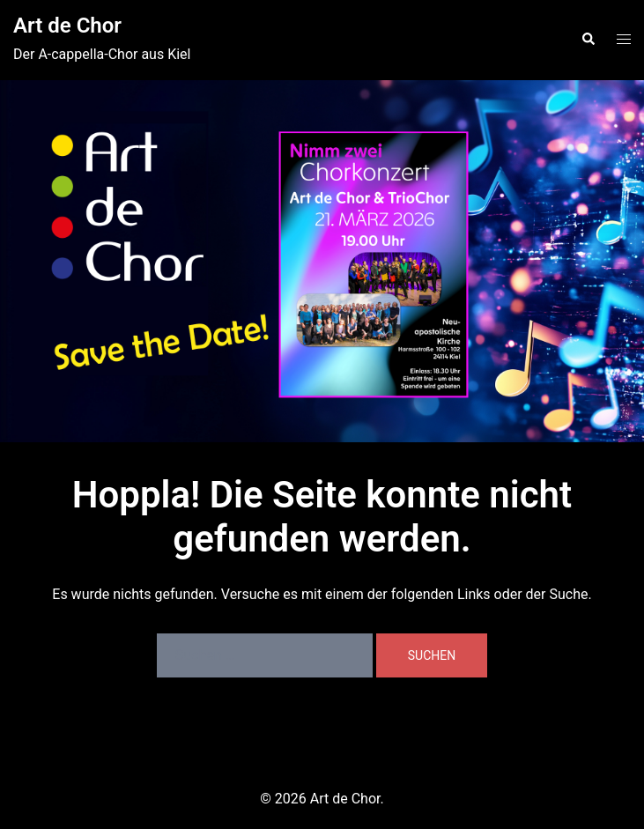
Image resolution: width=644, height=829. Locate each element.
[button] (588, 40)
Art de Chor (67, 26)
